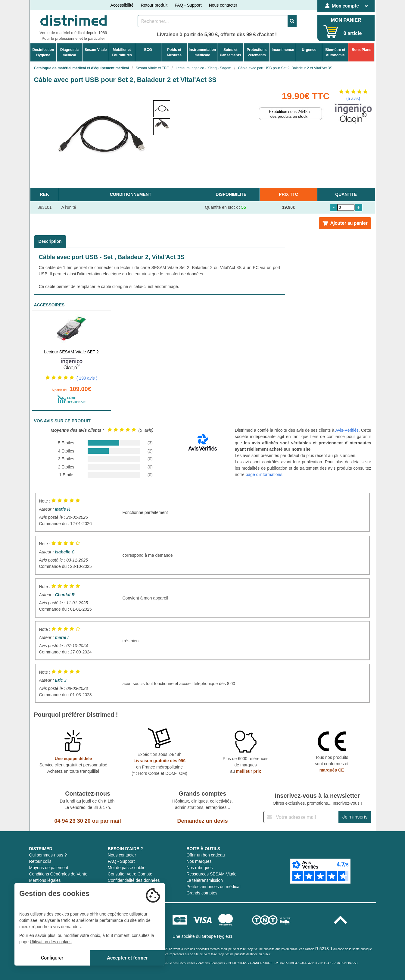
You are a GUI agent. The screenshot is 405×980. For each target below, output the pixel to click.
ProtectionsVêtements (257, 52)
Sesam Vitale (96, 50)
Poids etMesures (174, 52)
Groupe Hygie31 (217, 936)
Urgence (309, 50)
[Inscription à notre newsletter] (301, 817)
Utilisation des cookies (51, 942)
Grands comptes (202, 893)
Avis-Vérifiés (347, 430)
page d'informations (264, 474)
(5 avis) (353, 99)
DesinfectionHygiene (43, 52)
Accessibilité (122, 5)
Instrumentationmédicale (203, 52)
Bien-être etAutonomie (335, 52)
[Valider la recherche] (292, 21)
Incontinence (283, 50)
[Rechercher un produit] (213, 21)
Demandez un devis (202, 821)
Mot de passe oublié (127, 868)
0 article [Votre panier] (353, 33)
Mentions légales (45, 880)
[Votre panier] (331, 31)
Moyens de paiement (49, 868)
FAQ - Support (188, 5)
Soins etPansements (231, 52)
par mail (111, 821)
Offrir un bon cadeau (206, 855)
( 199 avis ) (87, 378)
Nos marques (199, 861)
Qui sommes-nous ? (48, 855)
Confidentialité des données (134, 880)
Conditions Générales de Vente (58, 874)
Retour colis (40, 861)
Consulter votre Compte (130, 874)
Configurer (52, 958)
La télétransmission (205, 880)
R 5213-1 (324, 949)
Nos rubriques (199, 868)
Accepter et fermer (127, 958)
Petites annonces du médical (213, 887)
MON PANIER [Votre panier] (346, 20)
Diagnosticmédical (69, 52)
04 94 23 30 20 (73, 821)
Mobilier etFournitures (122, 52)
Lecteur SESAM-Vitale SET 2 (71, 352)
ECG (148, 50)
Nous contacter (223, 5)
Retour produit (154, 5)
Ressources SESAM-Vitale (211, 874)
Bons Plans (361, 50)
